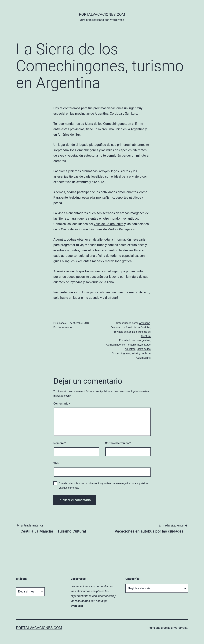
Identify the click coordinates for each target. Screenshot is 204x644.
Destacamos (118, 327)
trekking (136, 353)
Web (56, 463)
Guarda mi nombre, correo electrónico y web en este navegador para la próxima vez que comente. (104, 486)
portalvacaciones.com (102, 14)
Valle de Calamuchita (108, 224)
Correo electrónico (118, 443)
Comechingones (87, 150)
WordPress (180, 628)
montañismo (133, 345)
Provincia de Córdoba (138, 327)
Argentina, (102, 114)
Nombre (60, 443)
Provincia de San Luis (125, 332)
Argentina (145, 323)
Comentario (62, 403)
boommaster (65, 327)
